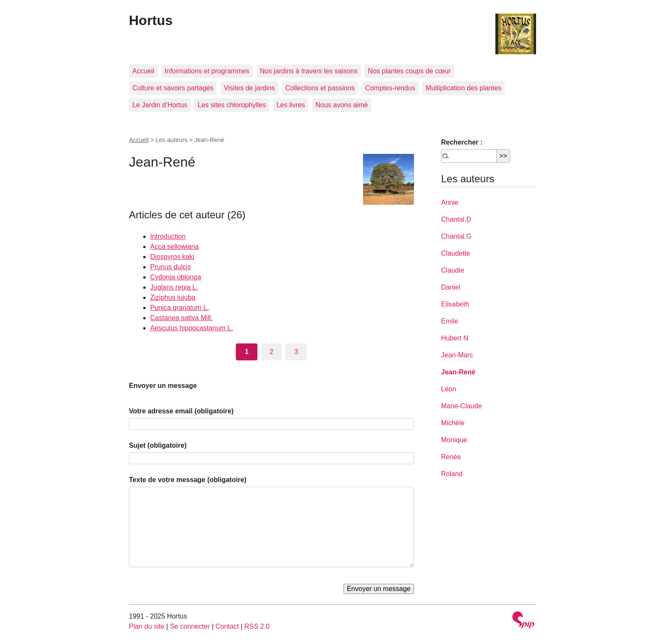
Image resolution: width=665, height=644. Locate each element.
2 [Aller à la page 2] (272, 352)
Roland (452, 474)
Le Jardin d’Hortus (160, 105)
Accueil (143, 71)
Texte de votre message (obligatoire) (188, 480)
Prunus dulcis (170, 267)
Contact (227, 626)
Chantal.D (456, 219)
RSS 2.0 (257, 626)
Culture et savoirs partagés (173, 88)
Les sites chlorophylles (232, 105)
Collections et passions (320, 88)
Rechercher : (462, 142)
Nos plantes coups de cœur (409, 71)
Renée (451, 457)
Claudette (456, 253)
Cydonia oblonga (176, 277)
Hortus (151, 20)
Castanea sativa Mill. (182, 318)
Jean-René (458, 372)
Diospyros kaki (172, 257)
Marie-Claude (461, 406)
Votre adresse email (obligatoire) (181, 411)
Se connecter (190, 626)
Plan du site (147, 626)
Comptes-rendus (390, 88)
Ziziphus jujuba (173, 297)
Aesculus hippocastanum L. (192, 328)
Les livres (291, 105)
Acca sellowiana (175, 247)
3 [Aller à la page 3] (296, 352)
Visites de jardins (250, 88)
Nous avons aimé (342, 105)
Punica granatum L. (180, 308)
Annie (450, 202)
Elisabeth (455, 304)
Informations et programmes (207, 71)
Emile (450, 321)
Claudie (453, 270)
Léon (449, 389)
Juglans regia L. (174, 287)
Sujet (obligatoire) (158, 445)
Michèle (453, 423)
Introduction (168, 236)
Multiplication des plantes (464, 88)
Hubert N (455, 338)
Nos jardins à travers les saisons (309, 71)
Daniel (451, 287)
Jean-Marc (457, 355)
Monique (454, 440)
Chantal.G (456, 236)
